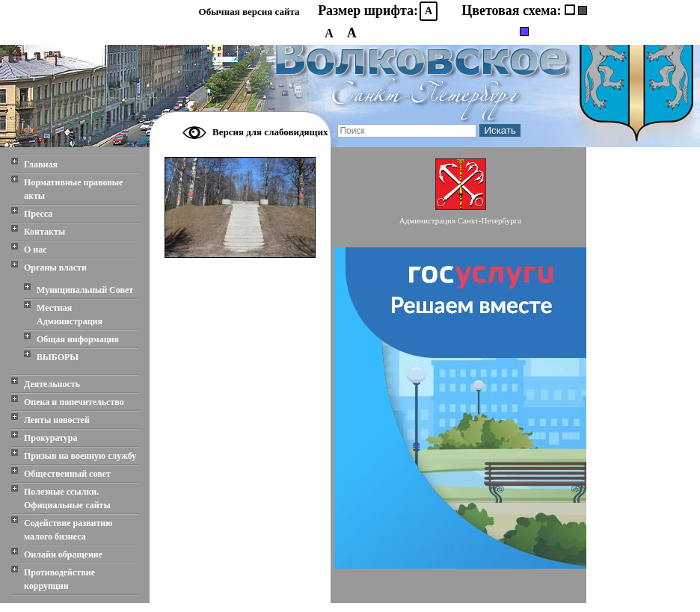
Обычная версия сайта (249, 12)
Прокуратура (51, 438)
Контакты (44, 232)
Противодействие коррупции (59, 579)
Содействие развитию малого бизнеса (68, 530)
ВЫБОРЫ (58, 357)
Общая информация (78, 339)
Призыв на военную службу (80, 456)
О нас (36, 250)
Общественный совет (67, 474)
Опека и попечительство (74, 402)
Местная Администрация (70, 315)
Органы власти (55, 268)
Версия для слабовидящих (270, 132)
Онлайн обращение (63, 554)
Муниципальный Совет (85, 290)
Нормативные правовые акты (73, 189)
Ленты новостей (57, 420)
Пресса (38, 214)
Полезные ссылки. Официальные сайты (67, 498)
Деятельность (52, 384)
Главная (41, 164)
